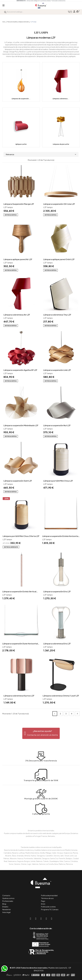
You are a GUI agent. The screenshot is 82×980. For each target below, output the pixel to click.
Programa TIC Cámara (50, 909)
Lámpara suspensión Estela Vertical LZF (19, 592)
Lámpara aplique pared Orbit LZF (59, 259)
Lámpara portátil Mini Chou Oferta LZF (21, 536)
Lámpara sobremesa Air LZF (17, 315)
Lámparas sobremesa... (61, 99)
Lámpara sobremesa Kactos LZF (19, 696)
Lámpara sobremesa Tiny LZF (57, 315)
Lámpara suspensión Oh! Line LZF (59, 204)
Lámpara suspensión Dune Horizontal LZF (20, 644)
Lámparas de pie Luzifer (61, 144)
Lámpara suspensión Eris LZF (57, 591)
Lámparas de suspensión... (21, 99)
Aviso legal (6, 912)
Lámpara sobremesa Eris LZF (57, 644)
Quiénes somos (8, 898)
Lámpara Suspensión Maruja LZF (19, 204)
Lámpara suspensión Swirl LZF (18, 481)
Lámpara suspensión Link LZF (57, 370)
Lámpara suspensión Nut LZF (57, 425)
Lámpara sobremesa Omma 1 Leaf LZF (61, 696)
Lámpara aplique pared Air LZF (18, 259)
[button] (41, 733)
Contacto (6, 895)
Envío (43, 904)
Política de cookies (48, 907)
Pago (43, 901)
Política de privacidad (49, 895)
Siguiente (77, 714)
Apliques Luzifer (21, 144)
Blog (4, 904)
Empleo (5, 907)
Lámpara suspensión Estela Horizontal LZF (60, 536)
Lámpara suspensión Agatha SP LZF (20, 370)
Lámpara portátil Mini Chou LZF (58, 481)
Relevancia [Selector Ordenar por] (41, 154)
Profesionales (8, 901)
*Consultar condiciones (58, 1)
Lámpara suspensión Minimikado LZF (21, 425)
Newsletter (7, 909)
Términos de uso (47, 898)
